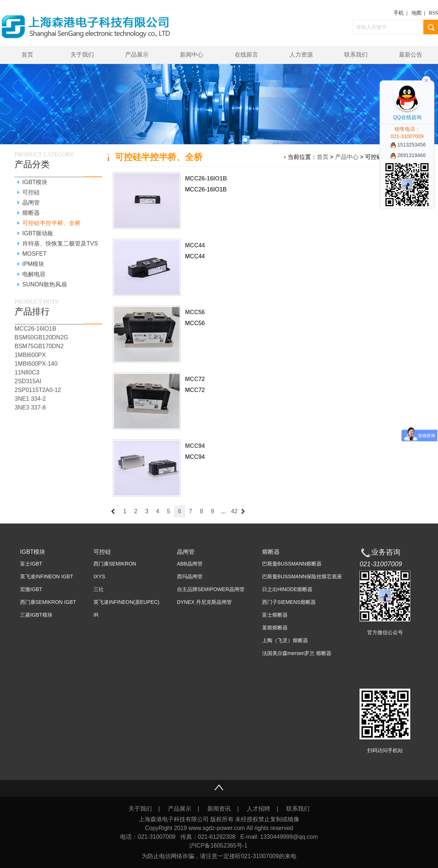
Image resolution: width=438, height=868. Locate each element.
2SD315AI (28, 381)
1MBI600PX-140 (36, 364)
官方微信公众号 (385, 632)
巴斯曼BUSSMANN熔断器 (292, 564)
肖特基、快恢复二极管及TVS (60, 243)
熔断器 (31, 213)
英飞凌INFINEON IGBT (47, 576)
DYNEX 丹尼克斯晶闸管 (204, 602)
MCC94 (195, 446)
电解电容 (34, 274)
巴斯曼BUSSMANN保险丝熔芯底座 (302, 576)
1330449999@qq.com (289, 837)
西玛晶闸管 (190, 576)
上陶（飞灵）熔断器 (285, 640)
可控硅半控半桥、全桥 (51, 223)
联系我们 (356, 55)
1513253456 (408, 145)
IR (96, 615)
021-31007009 (381, 564)
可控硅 (31, 192)
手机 (399, 13)
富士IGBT (31, 564)
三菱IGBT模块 (36, 615)
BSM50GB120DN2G (41, 337)
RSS (433, 13)
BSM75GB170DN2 (39, 346)
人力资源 (301, 55)
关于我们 (82, 55)
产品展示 (137, 55)
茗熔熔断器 (275, 628)
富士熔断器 (275, 615)
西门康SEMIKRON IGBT (48, 602)
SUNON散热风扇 (45, 284)
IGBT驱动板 (38, 233)
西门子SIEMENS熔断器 (289, 602)
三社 (99, 589)
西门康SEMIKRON (115, 564)
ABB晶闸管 (190, 564)
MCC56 (195, 312)
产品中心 (347, 157)
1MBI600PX (30, 355)
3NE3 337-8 (30, 408)
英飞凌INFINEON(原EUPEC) (126, 602)
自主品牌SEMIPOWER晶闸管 (211, 589)
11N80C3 (27, 372)
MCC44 (195, 245)
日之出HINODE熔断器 (287, 589)
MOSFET (34, 254)
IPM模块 (33, 264)
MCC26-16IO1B (206, 178)
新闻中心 (192, 55)
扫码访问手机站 (385, 750)
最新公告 (411, 55)
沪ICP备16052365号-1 (219, 846)
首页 (27, 55)
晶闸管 (31, 203)
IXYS (99, 576)
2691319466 (408, 155)
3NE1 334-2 (30, 399)
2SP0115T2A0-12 (38, 390)
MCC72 (195, 379)
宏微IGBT (31, 589)
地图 (416, 13)
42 (234, 511)
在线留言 (246, 55)
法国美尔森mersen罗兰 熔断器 (297, 653)
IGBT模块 (35, 182)
